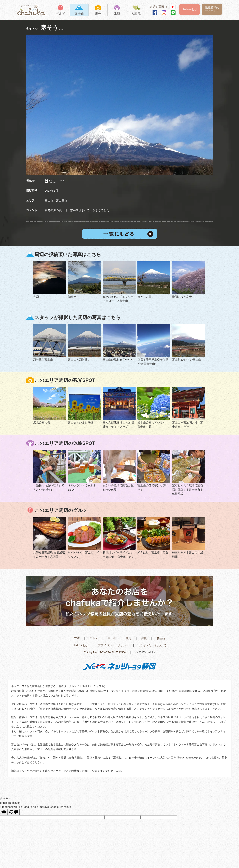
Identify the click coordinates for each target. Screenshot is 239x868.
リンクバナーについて (152, 645)
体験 (144, 638)
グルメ (94, 638)
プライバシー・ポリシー (113, 645)
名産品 (161, 638)
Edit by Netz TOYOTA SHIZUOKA (105, 652)
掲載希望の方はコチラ (212, 9)
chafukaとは (190, 9)
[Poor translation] (14, 812)
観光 (129, 638)
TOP (77, 638)
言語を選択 (160, 7)
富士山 (112, 638)
